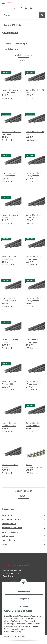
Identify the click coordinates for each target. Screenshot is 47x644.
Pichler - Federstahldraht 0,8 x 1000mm (35, 466)
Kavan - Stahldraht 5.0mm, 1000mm (10, 383)
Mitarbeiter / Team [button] (10, 540)
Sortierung (21, 44)
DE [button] (14, 8)
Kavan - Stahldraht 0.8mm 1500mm (10, 174)
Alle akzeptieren (24, 591)
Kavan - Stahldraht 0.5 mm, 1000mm (35, 91)
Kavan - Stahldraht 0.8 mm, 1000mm (35, 133)
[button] (21, 8)
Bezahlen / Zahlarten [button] (12, 520)
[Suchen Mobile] (21, 15)
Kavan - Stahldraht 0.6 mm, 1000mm (11, 133)
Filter (7, 44)
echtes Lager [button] (8, 536)
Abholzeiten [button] (8, 515)
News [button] (5, 544)
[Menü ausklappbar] (3, 2)
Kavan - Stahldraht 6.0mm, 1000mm (10, 424)
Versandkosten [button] (9, 524)
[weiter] (43, 60)
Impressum (9, 636)
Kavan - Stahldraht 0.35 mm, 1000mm (10, 91)
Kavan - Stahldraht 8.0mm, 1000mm (10, 466)
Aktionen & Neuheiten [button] (12, 528)
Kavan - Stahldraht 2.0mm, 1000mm (33, 258)
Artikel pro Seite (12, 49)
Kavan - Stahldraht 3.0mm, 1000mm (33, 299)
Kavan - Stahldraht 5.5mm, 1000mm (33, 383)
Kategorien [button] (8, 509)
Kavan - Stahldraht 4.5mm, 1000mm (33, 341)
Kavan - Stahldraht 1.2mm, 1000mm (10, 216)
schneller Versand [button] (10, 532)
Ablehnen (24, 606)
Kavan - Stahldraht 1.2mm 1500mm (33, 216)
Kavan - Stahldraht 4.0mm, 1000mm (10, 341)
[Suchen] (42, 15)
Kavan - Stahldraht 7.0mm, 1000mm (33, 424)
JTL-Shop (28, 641)
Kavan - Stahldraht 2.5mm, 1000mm (10, 299)
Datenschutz (20, 636)
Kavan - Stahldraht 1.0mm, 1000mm (33, 174)
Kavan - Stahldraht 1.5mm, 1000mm (10, 258)
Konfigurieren (24, 599)
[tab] (23, 515)
